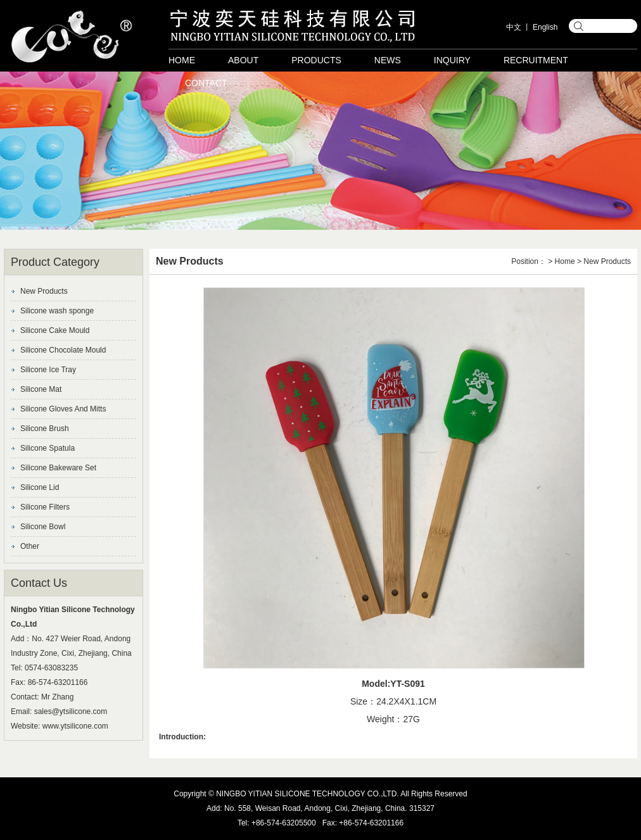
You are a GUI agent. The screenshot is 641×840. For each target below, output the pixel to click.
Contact (206, 83)
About (243, 60)
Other (30, 546)
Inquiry (452, 60)
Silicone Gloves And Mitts (63, 409)
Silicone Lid (40, 487)
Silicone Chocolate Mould (63, 350)
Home (182, 60)
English (545, 27)
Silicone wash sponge (57, 311)
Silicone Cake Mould (55, 330)
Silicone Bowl (43, 527)
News (388, 60)
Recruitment (536, 60)
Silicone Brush (45, 429)
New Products (44, 291)
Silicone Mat (41, 389)
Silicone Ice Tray (48, 370)
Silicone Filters (45, 507)
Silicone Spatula (48, 448)
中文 (514, 27)
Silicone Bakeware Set (58, 468)
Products (316, 60)
